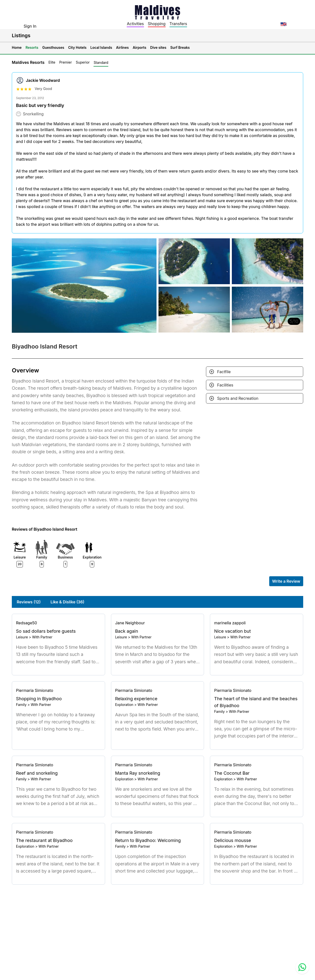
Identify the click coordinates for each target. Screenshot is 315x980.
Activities (135, 24)
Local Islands (101, 47)
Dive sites (158, 47)
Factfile (224, 372)
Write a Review (286, 581)
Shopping (157, 24)
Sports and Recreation (238, 398)
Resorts (32, 47)
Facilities (225, 385)
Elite (52, 62)
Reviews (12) (29, 602)
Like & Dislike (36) (67, 602)
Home (17, 47)
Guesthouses (53, 47)
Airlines (123, 47)
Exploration (124, 705)
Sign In (30, 26)
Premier (66, 62)
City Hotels (77, 47)
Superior (83, 62)
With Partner (42, 637)
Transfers (178, 24)
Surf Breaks (180, 47)
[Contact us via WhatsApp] (302, 967)
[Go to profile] (58, 623)
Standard (101, 62)
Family (21, 705)
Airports (139, 47)
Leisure (22, 637)
